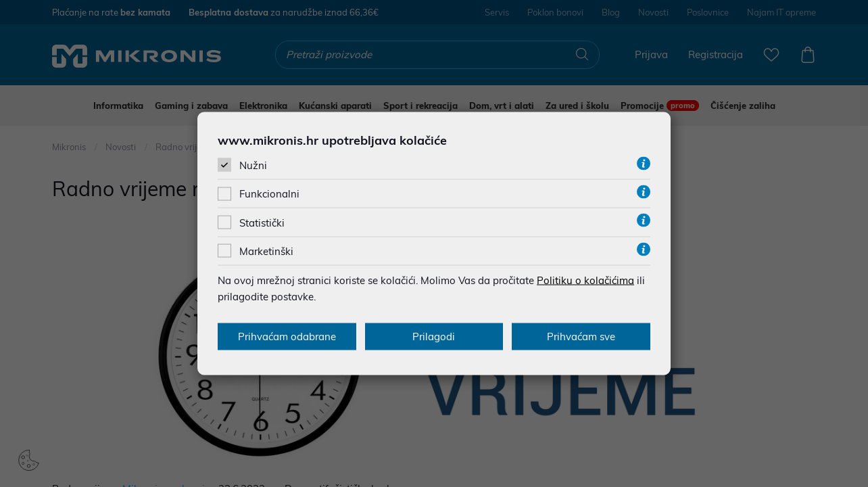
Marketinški (266, 251)
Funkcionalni (269, 194)
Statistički (262, 222)
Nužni (253, 165)
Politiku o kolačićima (585, 280)
